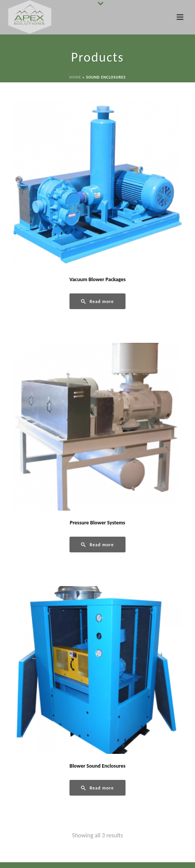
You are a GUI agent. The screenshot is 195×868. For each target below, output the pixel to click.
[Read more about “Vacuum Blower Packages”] (97, 301)
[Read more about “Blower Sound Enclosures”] (97, 788)
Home (75, 77)
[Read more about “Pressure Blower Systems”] (97, 545)
